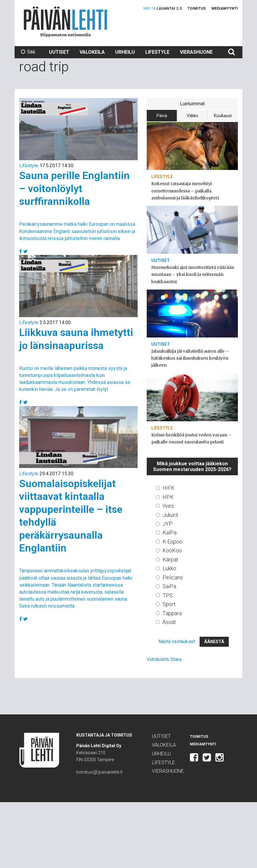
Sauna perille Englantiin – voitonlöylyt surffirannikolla (74, 188)
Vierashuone (196, 52)
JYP (168, 524)
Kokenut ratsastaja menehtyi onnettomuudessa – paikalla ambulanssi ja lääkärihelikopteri (185, 191)
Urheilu (125, 52)
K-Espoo (172, 542)
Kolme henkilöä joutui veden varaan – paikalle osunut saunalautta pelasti (191, 438)
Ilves (168, 506)
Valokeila (92, 52)
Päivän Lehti (65, 22)
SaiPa (169, 586)
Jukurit (170, 515)
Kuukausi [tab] (223, 116)
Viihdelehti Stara (164, 659)
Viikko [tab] (192, 116)
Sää (28, 52)
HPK (168, 497)
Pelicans (173, 577)
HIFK (169, 488)
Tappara (172, 613)
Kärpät (170, 559)
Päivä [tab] (162, 116)
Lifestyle (157, 52)
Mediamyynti (225, 8)
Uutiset (59, 52)
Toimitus (197, 8)
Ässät (169, 622)
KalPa (170, 532)
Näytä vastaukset (177, 641)
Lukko (169, 568)
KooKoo (172, 550)
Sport (169, 604)
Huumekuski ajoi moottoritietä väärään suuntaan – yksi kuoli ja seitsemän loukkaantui (193, 274)
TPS (168, 595)
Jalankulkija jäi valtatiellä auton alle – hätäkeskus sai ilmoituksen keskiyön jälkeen (190, 358)
